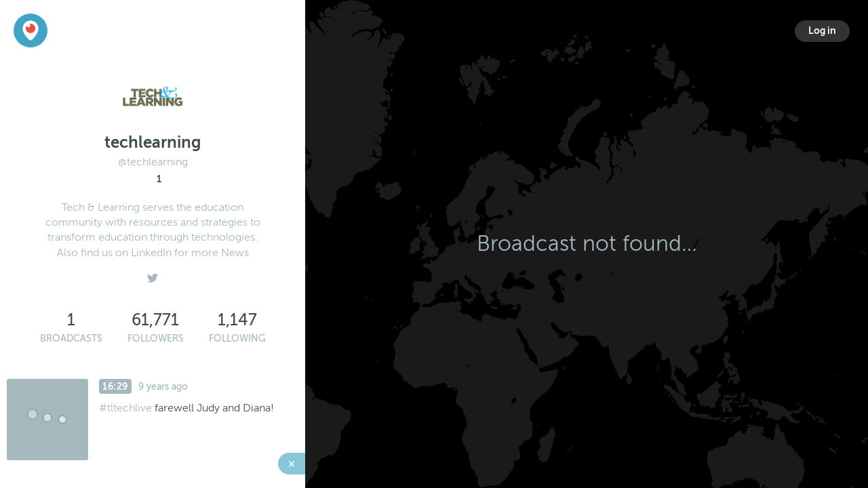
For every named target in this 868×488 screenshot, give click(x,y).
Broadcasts (71, 339)
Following (237, 339)
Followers (156, 339)
